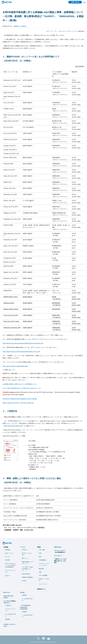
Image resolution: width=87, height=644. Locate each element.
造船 (40, 572)
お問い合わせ (75, 2)
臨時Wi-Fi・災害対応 (20, 26)
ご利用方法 (8, 605)
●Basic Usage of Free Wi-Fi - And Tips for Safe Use (18, 403)
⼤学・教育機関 (43, 575)
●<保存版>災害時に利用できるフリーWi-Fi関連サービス (20, 384)
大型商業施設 (42, 560)
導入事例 (7, 560)
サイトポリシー (58, 556)
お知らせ (7, 576)
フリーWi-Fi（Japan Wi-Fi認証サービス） (27, 569)
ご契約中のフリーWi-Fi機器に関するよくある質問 (60, 561)
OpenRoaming (26, 574)
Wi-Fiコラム (7, 592)
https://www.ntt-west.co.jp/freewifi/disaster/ (15, 366)
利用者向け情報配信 (27, 577)
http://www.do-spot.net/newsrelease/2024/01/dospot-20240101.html (23, 343)
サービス (7, 557)
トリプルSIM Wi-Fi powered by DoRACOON (25, 607)
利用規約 (7, 619)
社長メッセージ (9, 553)
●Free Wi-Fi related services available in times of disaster (20, 399)
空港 (40, 553)
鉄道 (40, 557)
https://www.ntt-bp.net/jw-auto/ (13, 426)
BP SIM (24, 581)
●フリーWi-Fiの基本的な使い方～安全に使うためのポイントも (22, 388)
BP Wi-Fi (24, 550)
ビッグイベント (43, 584)
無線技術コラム (41, 589)
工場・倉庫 (42, 550)
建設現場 (41, 569)
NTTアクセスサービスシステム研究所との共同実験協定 (10, 565)
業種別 (39, 547)
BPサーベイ (25, 558)
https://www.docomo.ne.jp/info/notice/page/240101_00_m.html (21, 352)
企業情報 (6, 547)
